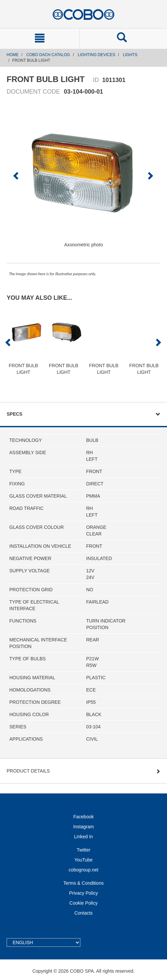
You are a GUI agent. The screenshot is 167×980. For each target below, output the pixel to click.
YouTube (83, 860)
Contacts (83, 913)
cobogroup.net (84, 870)
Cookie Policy (83, 903)
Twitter (83, 850)
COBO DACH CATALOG (48, 55)
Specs (14, 414)
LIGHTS (130, 55)
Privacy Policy (83, 893)
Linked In (83, 837)
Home (13, 55)
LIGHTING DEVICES (96, 55)
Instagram (83, 827)
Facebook (83, 817)
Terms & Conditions (83, 883)
